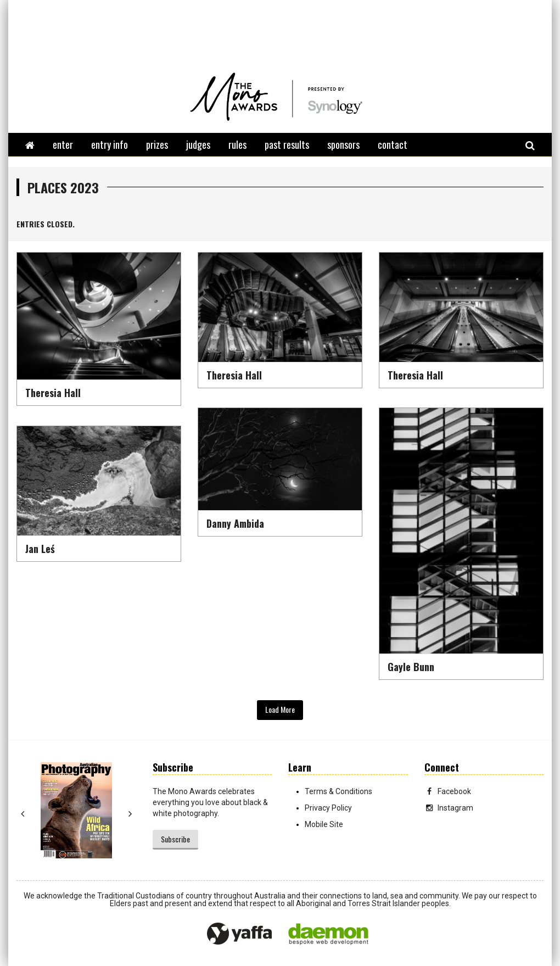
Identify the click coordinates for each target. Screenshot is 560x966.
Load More (280, 709)
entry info (110, 144)
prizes (157, 144)
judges (198, 144)
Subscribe (175, 839)
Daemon (328, 934)
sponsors (343, 144)
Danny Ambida (235, 523)
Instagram (449, 808)
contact (393, 144)
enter (63, 144)
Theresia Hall (53, 393)
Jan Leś (40, 549)
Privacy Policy (328, 808)
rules (237, 144)
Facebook (448, 791)
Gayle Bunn (411, 667)
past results (287, 144)
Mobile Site (324, 824)
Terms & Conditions (338, 791)
